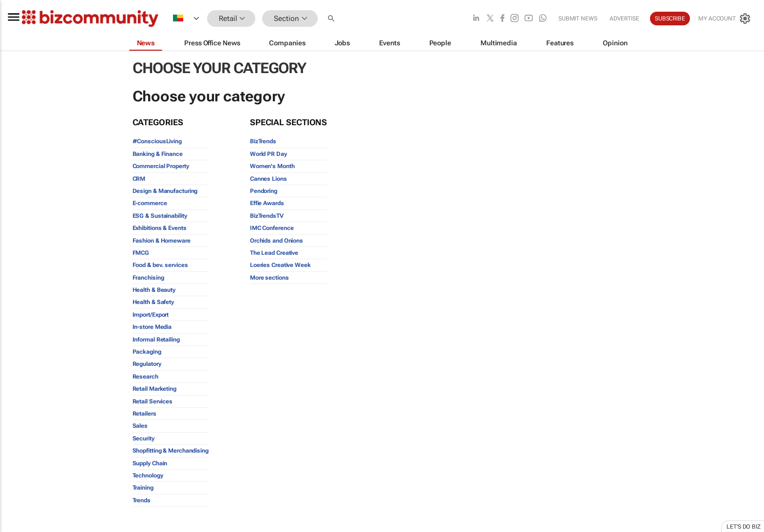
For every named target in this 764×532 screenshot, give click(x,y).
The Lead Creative (274, 253)
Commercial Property (161, 166)
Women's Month (272, 166)
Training (143, 488)
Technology (148, 475)
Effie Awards (267, 203)
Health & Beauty (154, 290)
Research (145, 377)
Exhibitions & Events (160, 228)
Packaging (147, 352)
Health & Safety (153, 302)
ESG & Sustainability (160, 216)
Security (143, 438)
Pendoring (264, 191)
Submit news (578, 19)
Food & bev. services (160, 265)
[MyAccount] (725, 19)
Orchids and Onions (277, 241)
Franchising (148, 278)
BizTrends (263, 141)
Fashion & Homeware (162, 241)
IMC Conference (272, 228)
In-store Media (152, 327)
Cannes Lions (268, 179)
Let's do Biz (744, 527)
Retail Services (153, 401)
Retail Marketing (154, 389)
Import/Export (151, 315)
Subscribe (670, 19)
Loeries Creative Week (280, 265)
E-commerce (150, 203)
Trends (142, 500)
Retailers (144, 414)
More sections (269, 278)
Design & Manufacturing (165, 191)
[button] (332, 19)
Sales (140, 426)
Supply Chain (150, 463)
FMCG (141, 253)
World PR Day (268, 154)
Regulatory (147, 364)
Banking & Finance (158, 154)
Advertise (624, 19)
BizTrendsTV (267, 216)
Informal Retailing (156, 340)
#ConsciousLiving (157, 141)
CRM (139, 179)
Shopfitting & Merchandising (171, 451)
